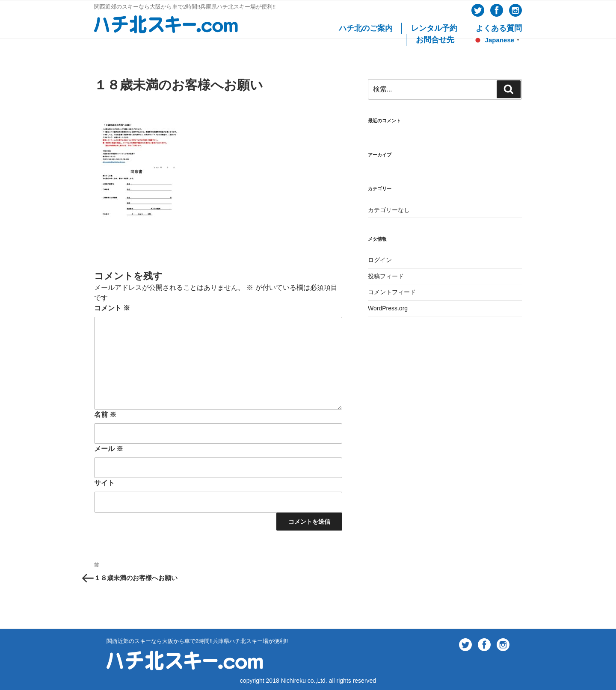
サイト (104, 483)
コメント (112, 308)
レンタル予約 (434, 28)
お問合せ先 (435, 40)
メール (109, 449)
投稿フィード (386, 276)
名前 (105, 414)
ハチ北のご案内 (366, 28)
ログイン (380, 260)
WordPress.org (388, 308)
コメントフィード (392, 292)
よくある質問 (499, 28)
